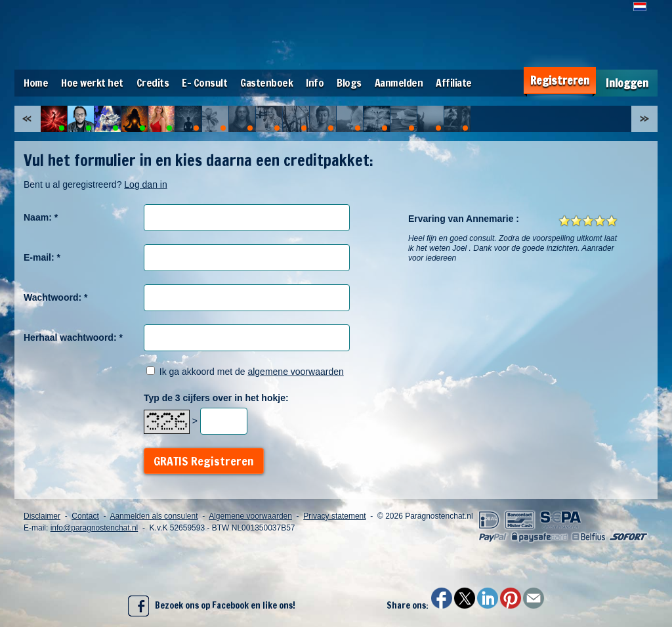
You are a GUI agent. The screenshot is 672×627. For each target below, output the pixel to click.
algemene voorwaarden (295, 372)
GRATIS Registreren (204, 461)
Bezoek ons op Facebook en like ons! (212, 606)
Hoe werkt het (92, 83)
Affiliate (454, 83)
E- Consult (204, 83)
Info (315, 83)
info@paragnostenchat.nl (94, 528)
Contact (85, 516)
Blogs (349, 83)
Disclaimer (42, 516)
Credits (153, 83)
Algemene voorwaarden (250, 516)
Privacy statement (334, 516)
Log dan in (145, 184)
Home (36, 83)
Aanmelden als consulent (154, 516)
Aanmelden (399, 83)
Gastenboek (266, 83)
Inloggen (627, 83)
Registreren (560, 80)
